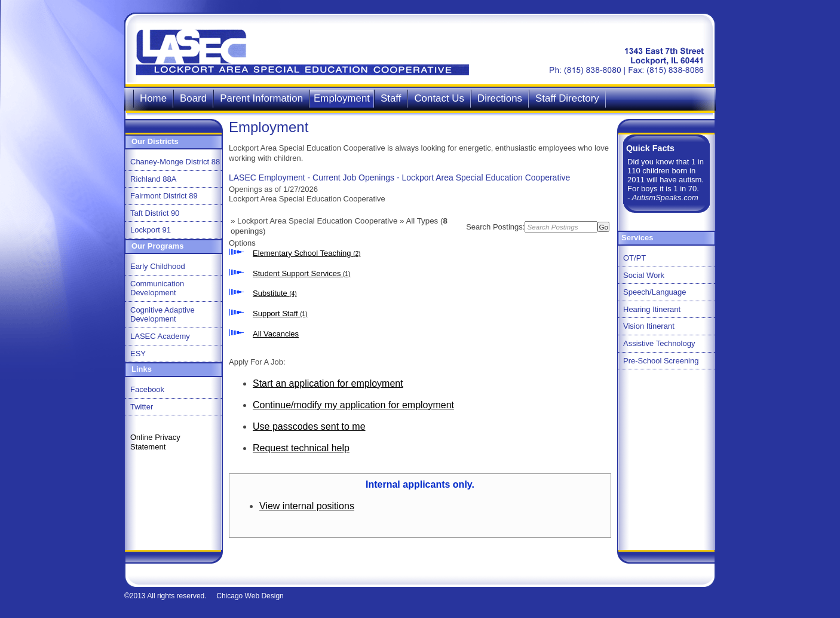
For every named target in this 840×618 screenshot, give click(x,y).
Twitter (142, 407)
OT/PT (634, 258)
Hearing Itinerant (652, 309)
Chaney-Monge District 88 (175, 162)
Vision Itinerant (649, 326)
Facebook (147, 389)
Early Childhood (158, 266)
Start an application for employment (328, 383)
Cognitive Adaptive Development (163, 315)
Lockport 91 (151, 230)
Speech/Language (655, 292)
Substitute (275, 293)
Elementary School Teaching (306, 253)
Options (242, 243)
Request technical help (301, 448)
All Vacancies (276, 334)
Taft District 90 (155, 213)
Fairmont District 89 (164, 196)
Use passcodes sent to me (309, 426)
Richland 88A (153, 179)
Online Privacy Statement (155, 442)
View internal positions (307, 506)
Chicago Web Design (250, 596)
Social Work (644, 275)
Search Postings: (495, 227)
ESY (138, 354)
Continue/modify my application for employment (353, 405)
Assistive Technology (659, 343)
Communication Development (157, 288)
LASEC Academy (160, 336)
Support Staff (280, 313)
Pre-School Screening (661, 361)
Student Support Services (301, 273)
